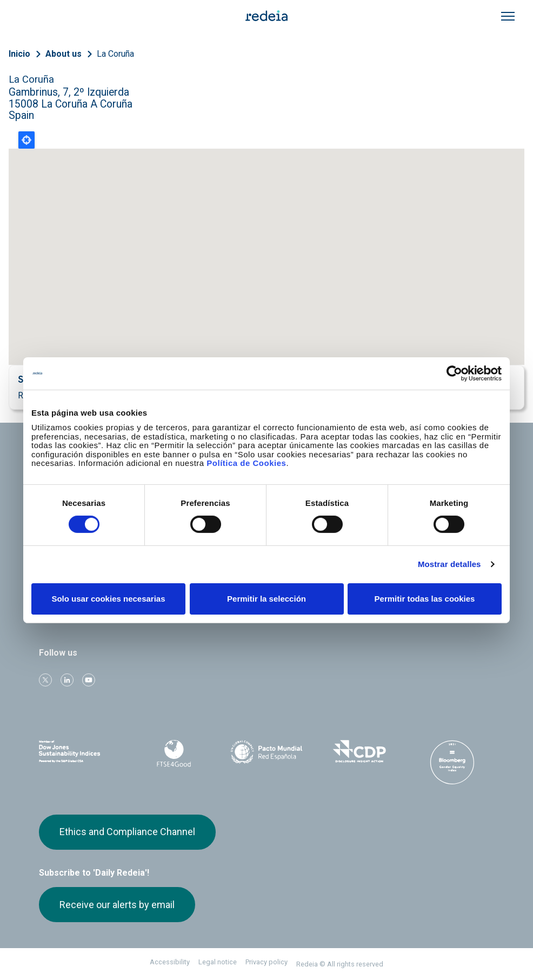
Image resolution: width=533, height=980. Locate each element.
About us (64, 54)
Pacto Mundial (266, 752)
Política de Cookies (246, 463)
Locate (26, 140)
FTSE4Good (174, 754)
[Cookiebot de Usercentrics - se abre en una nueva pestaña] (454, 373)
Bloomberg (452, 762)
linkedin (67, 680)
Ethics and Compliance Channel (127, 832)
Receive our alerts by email (117, 905)
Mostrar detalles (449, 564)
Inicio (19, 54)
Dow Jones (81, 752)
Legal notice (218, 962)
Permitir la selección (266, 599)
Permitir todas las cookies (425, 599)
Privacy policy (266, 962)
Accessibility (170, 962)
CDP (359, 751)
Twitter (45, 680)
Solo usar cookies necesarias (108, 599)
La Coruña (115, 54)
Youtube (89, 680)
